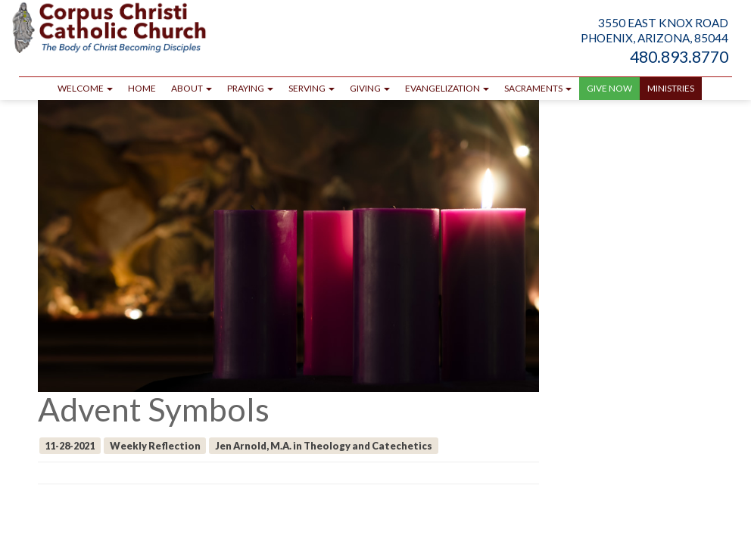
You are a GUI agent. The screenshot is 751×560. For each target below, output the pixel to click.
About (192, 88)
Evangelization (447, 88)
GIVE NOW (609, 88)
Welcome (85, 88)
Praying (250, 88)
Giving (370, 88)
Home (142, 88)
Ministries (671, 88)
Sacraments (538, 88)
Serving (312, 88)
